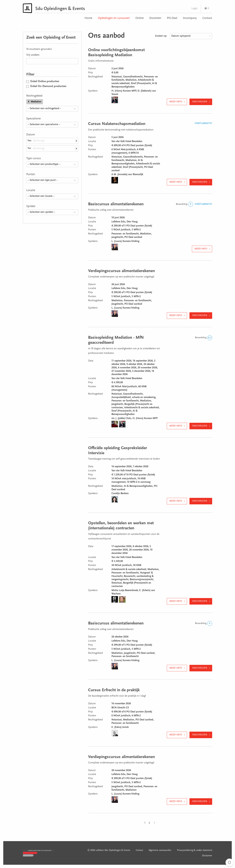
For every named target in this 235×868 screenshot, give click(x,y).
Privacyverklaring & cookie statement (195, 850)
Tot (29, 148)
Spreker (31, 206)
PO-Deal (172, 18)
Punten (31, 174)
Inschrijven (200, 102)
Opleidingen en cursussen (114, 18)
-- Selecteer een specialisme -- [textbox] (44, 124)
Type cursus (34, 159)
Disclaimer (207, 856)
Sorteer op (161, 36)
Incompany (190, 18)
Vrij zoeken (33, 55)
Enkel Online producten (45, 81)
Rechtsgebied (34, 96)
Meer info (176, 102)
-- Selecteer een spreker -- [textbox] (41, 212)
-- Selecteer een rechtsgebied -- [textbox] (44, 108)
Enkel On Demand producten (48, 86)
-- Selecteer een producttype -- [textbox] (44, 164)
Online (140, 18)
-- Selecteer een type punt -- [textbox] (43, 180)
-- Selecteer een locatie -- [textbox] (41, 196)
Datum (31, 135)
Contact (207, 18)
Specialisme (33, 119)
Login (195, 8)
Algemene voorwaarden (160, 850)
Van (29, 141)
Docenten (155, 18)
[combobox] (52, 109)
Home (88, 18)
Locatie (31, 190)
